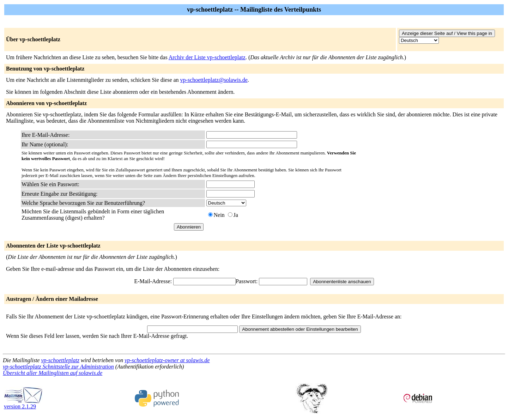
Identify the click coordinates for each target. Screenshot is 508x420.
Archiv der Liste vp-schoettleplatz (207, 57)
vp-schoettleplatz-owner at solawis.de (167, 360)
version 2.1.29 (23, 404)
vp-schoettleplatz (60, 360)
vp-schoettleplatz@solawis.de (214, 80)
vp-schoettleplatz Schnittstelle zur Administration (58, 367)
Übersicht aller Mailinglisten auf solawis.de (53, 373)
